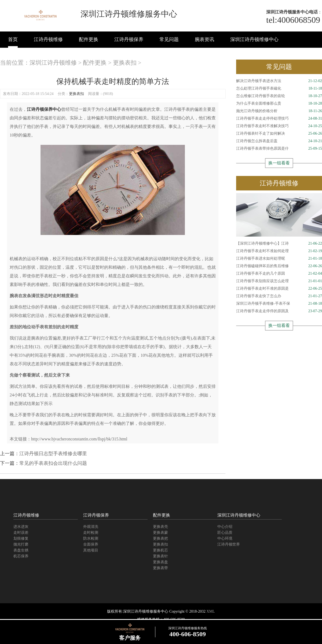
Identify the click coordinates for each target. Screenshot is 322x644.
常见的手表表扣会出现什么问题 (53, 463)
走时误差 (21, 533)
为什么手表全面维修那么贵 (279, 104)
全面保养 (91, 544)
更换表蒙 (160, 533)
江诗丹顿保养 (129, 39)
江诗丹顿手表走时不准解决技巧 (279, 126)
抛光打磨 (21, 544)
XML (211, 611)
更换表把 (160, 538)
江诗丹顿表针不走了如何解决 (279, 134)
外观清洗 (91, 527)
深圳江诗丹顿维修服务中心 (146, 611)
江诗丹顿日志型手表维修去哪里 (53, 454)
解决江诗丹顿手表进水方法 (279, 81)
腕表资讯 (204, 39)
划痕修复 (21, 538)
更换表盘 (160, 562)
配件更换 (89, 39)
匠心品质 (225, 533)
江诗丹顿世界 (229, 544)
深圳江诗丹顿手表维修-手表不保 (279, 304)
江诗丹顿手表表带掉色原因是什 (279, 149)
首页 (13, 39)
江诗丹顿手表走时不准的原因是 (279, 289)
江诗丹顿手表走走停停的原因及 (279, 311)
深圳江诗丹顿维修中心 (254, 39)
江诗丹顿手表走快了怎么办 (279, 296)
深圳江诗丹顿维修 (53, 63)
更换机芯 (160, 550)
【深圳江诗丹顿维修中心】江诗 (279, 244)
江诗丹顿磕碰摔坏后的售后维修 (279, 266)
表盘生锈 (21, 550)
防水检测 (91, 538)
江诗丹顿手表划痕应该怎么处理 (279, 281)
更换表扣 (125, 63)
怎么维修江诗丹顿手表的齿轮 (279, 96)
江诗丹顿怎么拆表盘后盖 (279, 141)
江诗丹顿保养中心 (44, 109)
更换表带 (160, 568)
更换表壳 (160, 527)
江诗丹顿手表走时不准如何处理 (279, 251)
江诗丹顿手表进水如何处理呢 (279, 259)
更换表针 (160, 556)
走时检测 (91, 533)
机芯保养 (21, 556)
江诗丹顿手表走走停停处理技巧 (279, 119)
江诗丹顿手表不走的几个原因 (279, 274)
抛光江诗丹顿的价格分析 (279, 111)
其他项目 (91, 550)
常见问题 (169, 39)
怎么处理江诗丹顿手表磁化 (279, 89)
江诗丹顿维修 (48, 39)
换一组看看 (279, 163)
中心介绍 (225, 527)
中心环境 (225, 538)
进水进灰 (21, 527)
